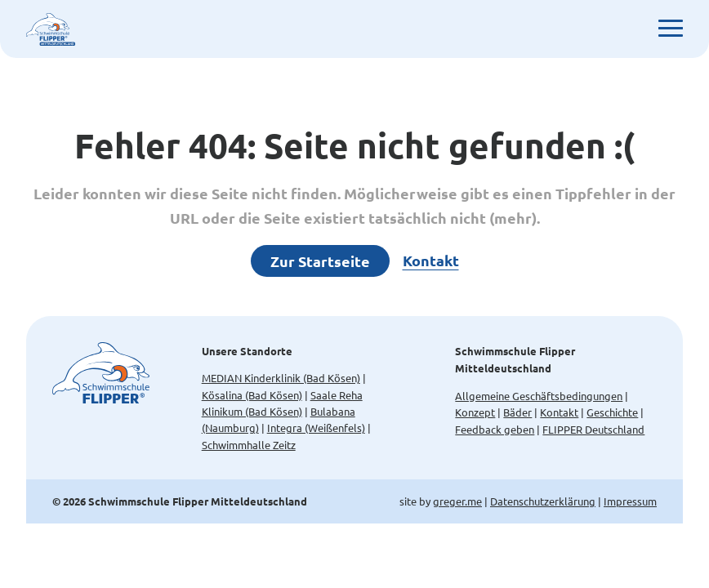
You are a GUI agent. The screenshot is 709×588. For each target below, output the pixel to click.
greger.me (457, 501)
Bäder (517, 412)
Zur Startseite (320, 261)
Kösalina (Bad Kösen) (252, 395)
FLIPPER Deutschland (593, 429)
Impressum (630, 501)
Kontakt (431, 260)
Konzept (475, 412)
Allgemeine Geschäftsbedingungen (539, 396)
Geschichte (612, 412)
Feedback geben (495, 429)
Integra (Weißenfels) (316, 428)
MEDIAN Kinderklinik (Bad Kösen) (281, 378)
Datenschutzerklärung (543, 501)
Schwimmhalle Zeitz (249, 445)
